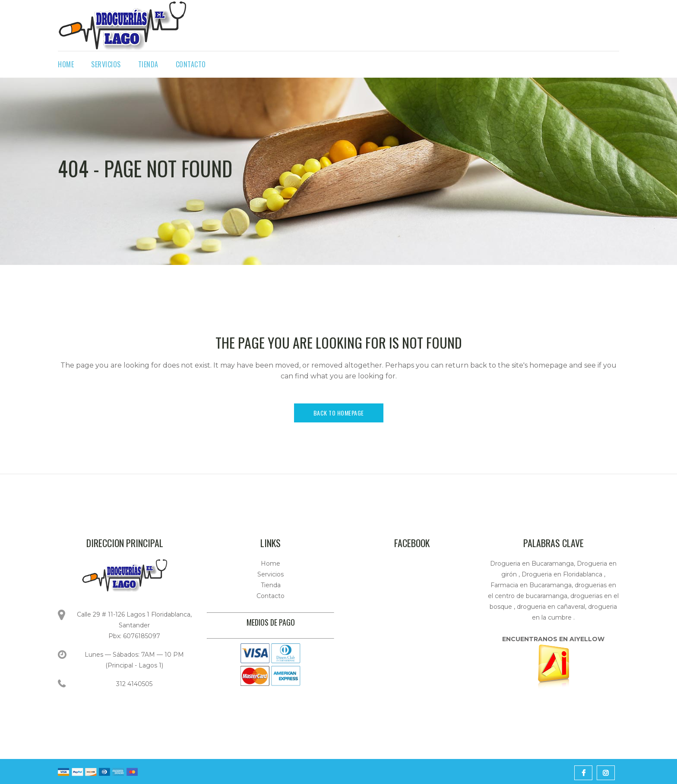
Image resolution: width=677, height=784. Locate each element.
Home (270, 564)
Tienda (271, 585)
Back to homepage (339, 413)
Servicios (270, 574)
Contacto (270, 596)
